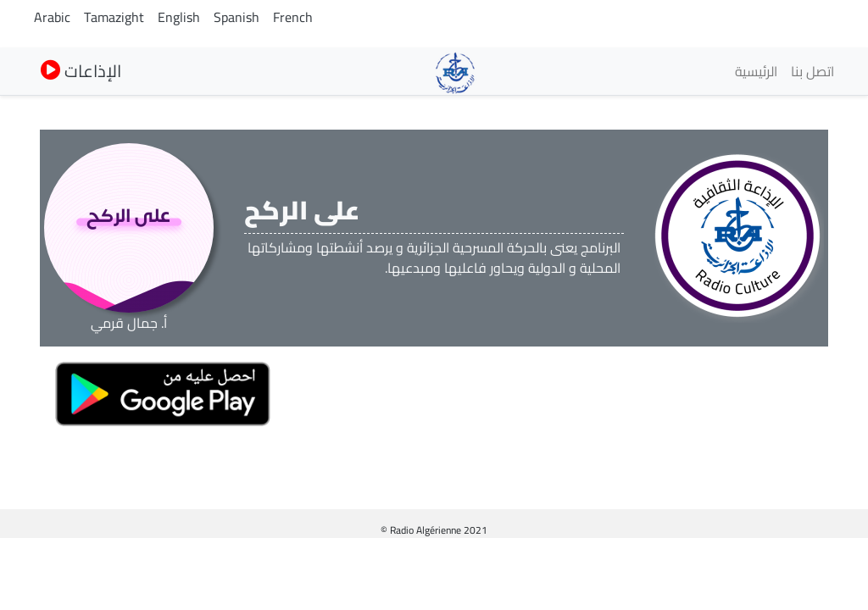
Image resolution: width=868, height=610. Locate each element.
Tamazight (114, 17)
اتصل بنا (812, 71)
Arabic (52, 17)
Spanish (236, 17)
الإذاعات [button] (81, 71)
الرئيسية (756, 71)
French (293, 17)
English (179, 17)
